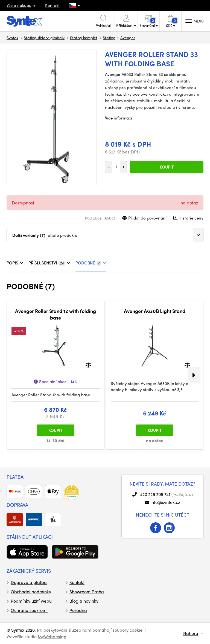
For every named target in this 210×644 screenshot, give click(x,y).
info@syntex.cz (165, 502)
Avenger (128, 38)
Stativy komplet (84, 38)
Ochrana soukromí (29, 610)
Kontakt (52, 5)
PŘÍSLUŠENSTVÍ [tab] (49, 263)
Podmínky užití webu (31, 601)
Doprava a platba (29, 582)
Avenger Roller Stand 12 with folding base (56, 314)
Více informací (119, 118)
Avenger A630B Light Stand (155, 311)
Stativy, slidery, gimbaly (44, 38)
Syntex (12, 38)
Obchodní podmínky (31, 592)
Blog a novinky (84, 601)
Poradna (78, 610)
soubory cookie (128, 630)
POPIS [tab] (15, 263)
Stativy (109, 38)
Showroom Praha (87, 592)
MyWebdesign (52, 636)
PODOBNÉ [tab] (91, 263)
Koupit (167, 167)
